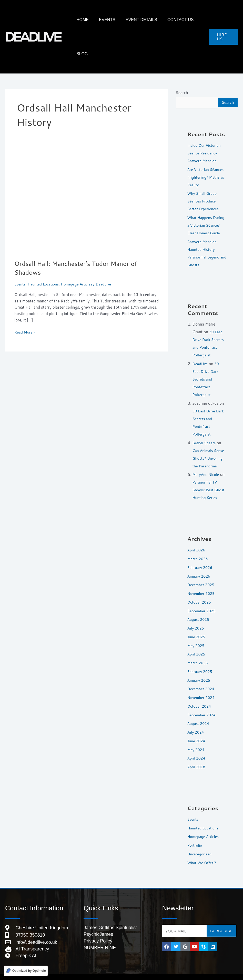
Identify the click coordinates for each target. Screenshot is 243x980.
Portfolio (195, 836)
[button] (222, 20)
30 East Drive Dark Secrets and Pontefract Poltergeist (206, 362)
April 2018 (197, 758)
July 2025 (196, 619)
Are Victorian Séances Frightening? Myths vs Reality (207, 152)
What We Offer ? (203, 853)
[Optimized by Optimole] (26, 971)
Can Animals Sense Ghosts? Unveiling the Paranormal (209, 441)
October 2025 (200, 593)
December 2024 (202, 679)
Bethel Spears (205, 426)
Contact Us (168, 20)
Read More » (26, 298)
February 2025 (201, 662)
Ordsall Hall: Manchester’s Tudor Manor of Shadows (80, 234)
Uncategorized (200, 845)
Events (105, 20)
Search (182, 58)
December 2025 (202, 575)
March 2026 (198, 549)
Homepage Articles (81, 250)
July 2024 (196, 723)
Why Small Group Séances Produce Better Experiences (204, 176)
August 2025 (199, 610)
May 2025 (197, 636)
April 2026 (197, 541)
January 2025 (200, 671)
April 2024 (197, 749)
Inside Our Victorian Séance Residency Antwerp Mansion (205, 128)
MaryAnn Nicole (207, 457)
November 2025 (202, 584)
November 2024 (202, 688)
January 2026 (200, 567)
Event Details (134, 20)
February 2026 (201, 558)
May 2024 (197, 740)
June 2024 (197, 732)
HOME (85, 20)
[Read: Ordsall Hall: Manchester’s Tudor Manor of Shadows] (87, 169)
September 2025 (202, 602)
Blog (192, 20)
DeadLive (201, 347)
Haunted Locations (45, 250)
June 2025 (197, 628)
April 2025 (197, 645)
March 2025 (198, 654)
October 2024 (200, 697)
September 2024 (202, 706)
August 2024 (199, 714)
